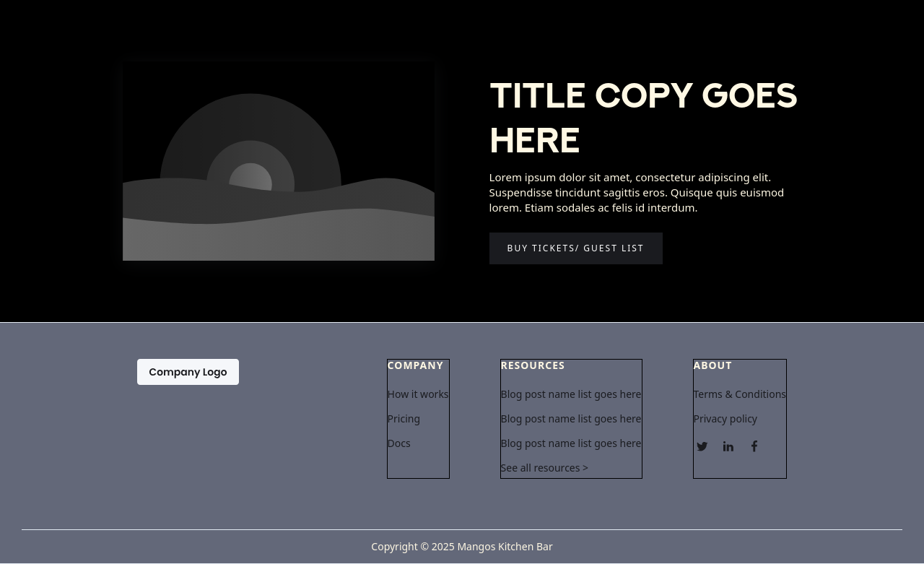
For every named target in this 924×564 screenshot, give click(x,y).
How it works (418, 394)
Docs (399, 443)
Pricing (404, 419)
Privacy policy (726, 419)
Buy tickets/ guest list (576, 248)
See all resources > (545, 468)
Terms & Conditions (740, 394)
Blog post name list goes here (571, 394)
